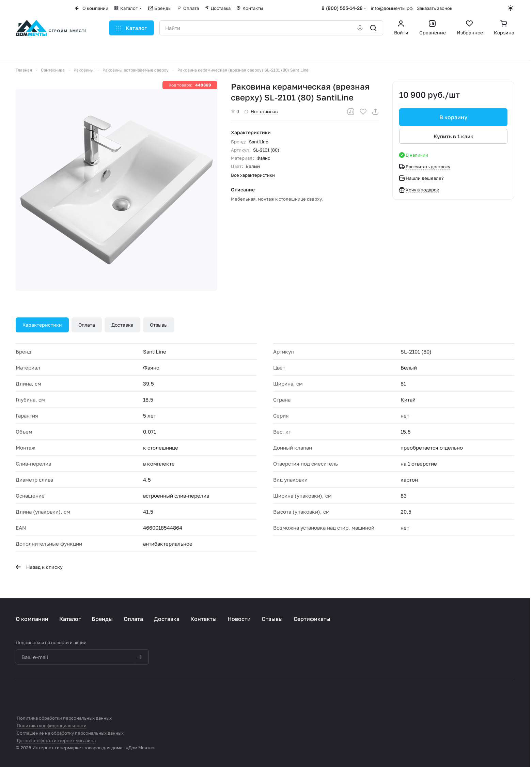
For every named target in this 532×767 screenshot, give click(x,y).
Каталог (70, 619)
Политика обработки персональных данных (64, 718)
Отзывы (159, 325)
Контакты (204, 619)
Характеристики (42, 325)
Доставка (122, 325)
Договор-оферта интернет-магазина (56, 740)
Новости (239, 619)
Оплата (87, 325)
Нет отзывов (261, 111)
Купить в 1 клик (453, 136)
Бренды (102, 619)
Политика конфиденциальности (52, 725)
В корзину (453, 117)
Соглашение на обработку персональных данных (70, 733)
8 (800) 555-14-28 (342, 8)
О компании (32, 619)
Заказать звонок (435, 8)
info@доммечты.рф (392, 8)
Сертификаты (312, 619)
